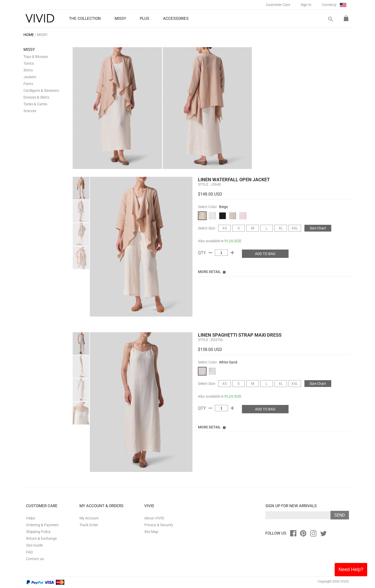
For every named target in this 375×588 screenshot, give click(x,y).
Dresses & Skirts (36, 97)
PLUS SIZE (233, 241)
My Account (89, 518)
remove (210, 253)
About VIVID (154, 518)
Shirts (28, 70)
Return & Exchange (41, 538)
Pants (28, 84)
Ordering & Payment (42, 525)
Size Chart (318, 228)
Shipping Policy (38, 532)
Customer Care (278, 5)
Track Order (89, 525)
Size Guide (34, 545)
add (232, 253)
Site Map (151, 532)
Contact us (35, 559)
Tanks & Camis (35, 104)
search (330, 19)
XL (281, 228)
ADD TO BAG (265, 254)
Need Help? (351, 569)
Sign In (306, 5)
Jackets (30, 77)
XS (225, 228)
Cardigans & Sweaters (41, 90)
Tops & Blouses (36, 57)
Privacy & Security (159, 525)
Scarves (30, 111)
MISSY (42, 35)
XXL (295, 228)
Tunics (29, 63)
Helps (31, 518)
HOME (29, 35)
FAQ (29, 552)
